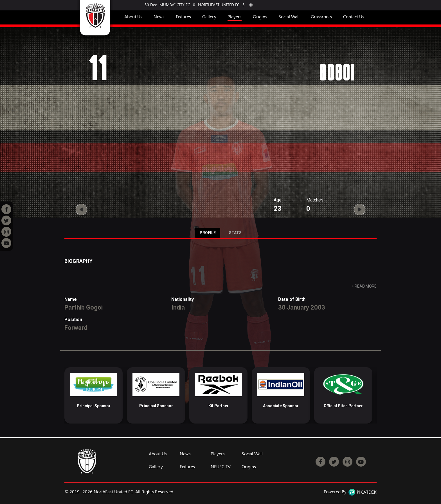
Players (235, 16)
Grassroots (321, 16)
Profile (208, 233)
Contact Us (354, 16)
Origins (260, 16)
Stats (235, 233)
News (159, 16)
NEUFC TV (221, 467)
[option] (94, 395)
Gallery (209, 16)
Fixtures (183, 16)
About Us (133, 16)
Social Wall (289, 16)
